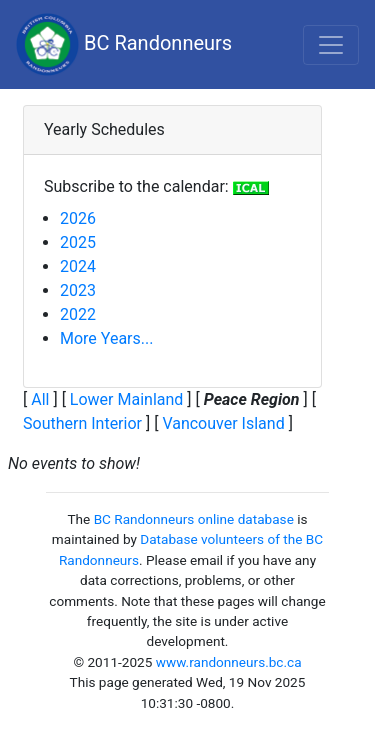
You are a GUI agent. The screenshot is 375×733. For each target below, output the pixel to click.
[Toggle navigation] (331, 45)
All (40, 399)
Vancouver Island (223, 423)
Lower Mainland (127, 399)
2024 (78, 266)
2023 (78, 290)
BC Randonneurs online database (194, 519)
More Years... (106, 338)
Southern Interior (82, 423)
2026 (78, 218)
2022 (78, 314)
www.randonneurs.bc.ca (229, 662)
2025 (78, 242)
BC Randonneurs (124, 44)
